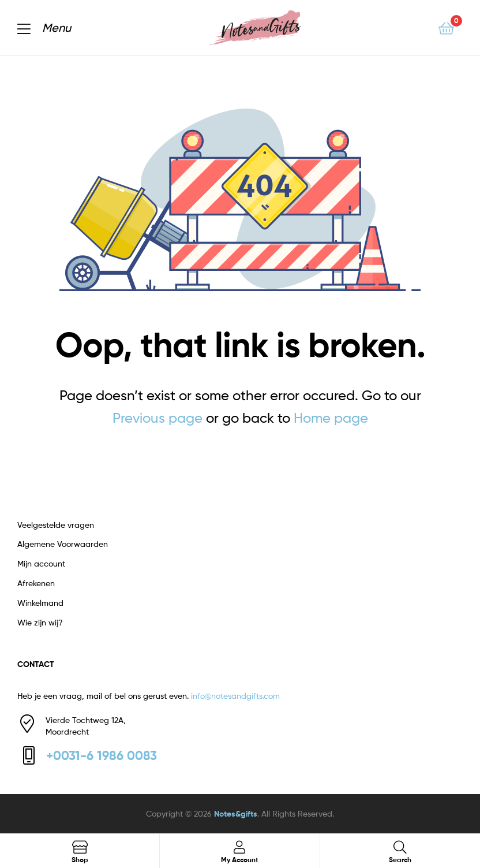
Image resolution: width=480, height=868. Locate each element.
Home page (331, 418)
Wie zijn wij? (40, 622)
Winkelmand (40, 603)
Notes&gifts (236, 814)
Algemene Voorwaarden (63, 544)
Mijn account (41, 563)
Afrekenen (36, 583)
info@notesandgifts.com (235, 696)
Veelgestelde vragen (56, 525)
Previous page (157, 418)
